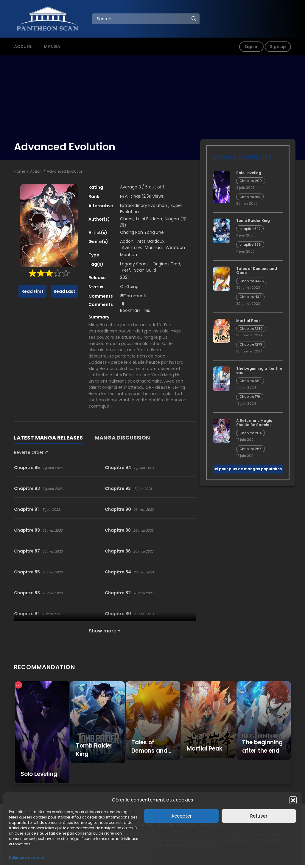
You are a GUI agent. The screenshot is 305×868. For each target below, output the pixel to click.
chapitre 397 (250, 229)
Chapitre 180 (250, 381)
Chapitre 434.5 (252, 281)
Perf (126, 270)
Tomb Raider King (253, 221)
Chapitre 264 (250, 433)
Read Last (64, 291)
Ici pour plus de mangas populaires (248, 469)
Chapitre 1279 (251, 344)
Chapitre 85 (27, 572)
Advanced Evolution (65, 171)
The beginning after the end (259, 370)
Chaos (127, 219)
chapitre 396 (250, 245)
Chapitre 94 (118, 468)
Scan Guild (145, 270)
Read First (32, 291)
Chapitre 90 (118, 509)
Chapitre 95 (27, 468)
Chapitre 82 (118, 593)
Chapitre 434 (250, 297)
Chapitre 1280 (251, 329)
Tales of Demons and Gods (257, 271)
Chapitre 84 (118, 572)
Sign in (251, 47)
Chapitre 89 (27, 530)
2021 (124, 277)
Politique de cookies (27, 857)
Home (20, 171)
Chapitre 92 (118, 488)
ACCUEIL (23, 47)
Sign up (278, 47)
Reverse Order (31, 452)
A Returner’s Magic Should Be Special (254, 423)
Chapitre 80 (118, 614)
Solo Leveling (249, 173)
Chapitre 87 (27, 551)
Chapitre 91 (26, 509)
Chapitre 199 (250, 197)
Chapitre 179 (250, 397)
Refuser (259, 816)
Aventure (131, 247)
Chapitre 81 (26, 614)
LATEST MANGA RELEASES (48, 438)
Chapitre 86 (118, 551)
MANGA (52, 47)
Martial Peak (248, 321)
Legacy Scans (134, 264)
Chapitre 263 (250, 449)
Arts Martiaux (151, 241)
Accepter (182, 816)
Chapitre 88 (118, 530)
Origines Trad (166, 264)
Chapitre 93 (27, 488)
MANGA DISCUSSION (122, 438)
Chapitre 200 (251, 181)
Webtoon (175, 247)
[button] (293, 800)
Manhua (153, 247)
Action (36, 171)
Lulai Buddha (149, 219)
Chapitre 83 (27, 593)
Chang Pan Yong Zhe (142, 232)
